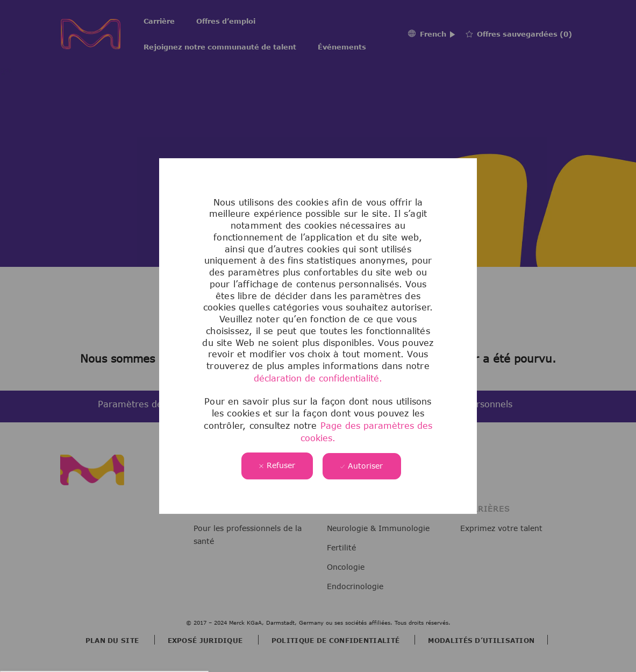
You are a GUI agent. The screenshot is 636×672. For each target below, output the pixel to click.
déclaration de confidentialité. (318, 378)
